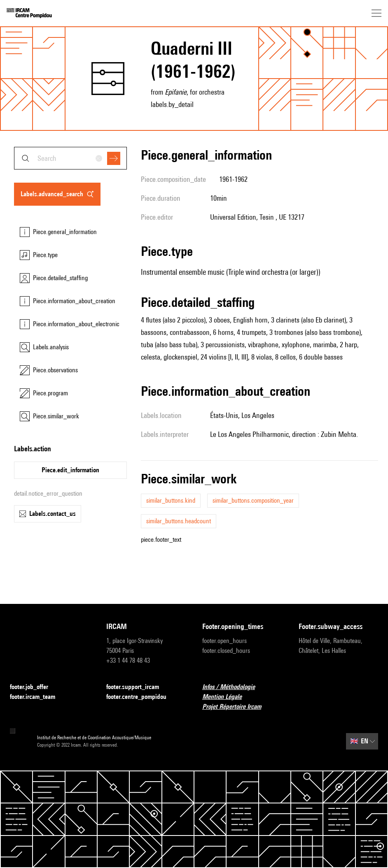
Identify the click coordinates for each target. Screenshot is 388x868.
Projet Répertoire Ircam (237, 707)
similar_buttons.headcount (179, 521)
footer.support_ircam (138, 687)
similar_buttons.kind (171, 500)
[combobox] (70, 158)
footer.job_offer (34, 687)
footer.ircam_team (37, 697)
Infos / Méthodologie (234, 687)
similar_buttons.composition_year (253, 500)
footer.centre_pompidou (141, 697)
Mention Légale (227, 697)
